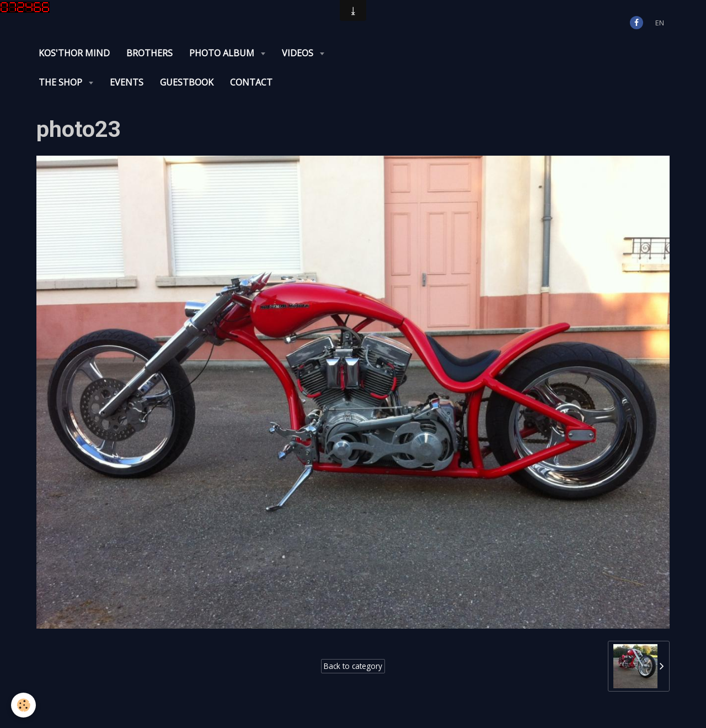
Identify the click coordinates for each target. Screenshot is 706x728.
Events (127, 82)
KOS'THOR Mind (74, 53)
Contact (251, 82)
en (660, 23)
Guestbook (187, 82)
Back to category (353, 666)
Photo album (223, 53)
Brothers (149, 53)
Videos (299, 53)
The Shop (61, 82)
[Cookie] (23, 705)
